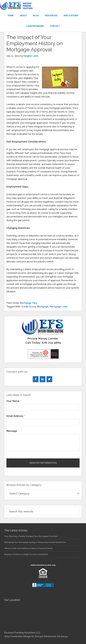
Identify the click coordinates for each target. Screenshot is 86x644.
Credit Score (29, 307)
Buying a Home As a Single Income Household (26, 554)
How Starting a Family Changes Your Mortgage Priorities (31, 536)
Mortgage (43, 307)
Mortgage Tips (28, 303)
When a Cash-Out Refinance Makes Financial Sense (28, 548)
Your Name (14, 401)
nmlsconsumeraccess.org (43, 565)
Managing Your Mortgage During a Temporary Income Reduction (35, 542)
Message (12, 431)
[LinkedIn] (42, 379)
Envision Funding (43, 6)
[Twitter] (49, 379)
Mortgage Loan (59, 307)
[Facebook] (36, 379)
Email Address (16, 416)
